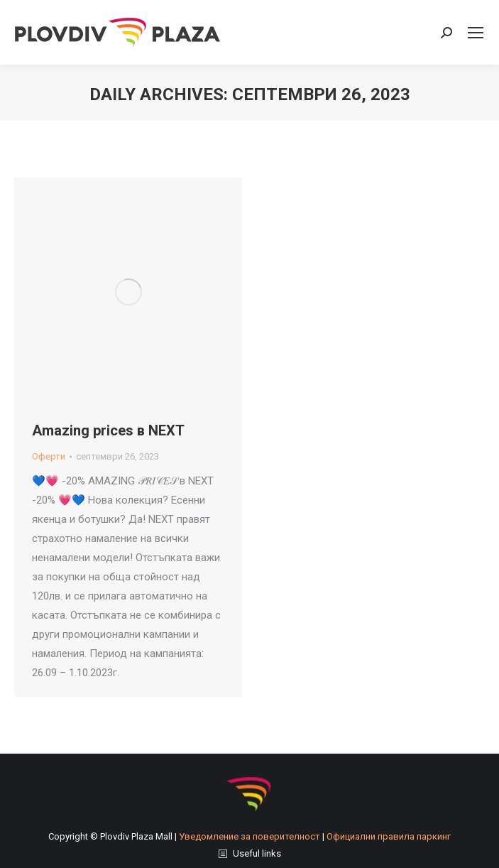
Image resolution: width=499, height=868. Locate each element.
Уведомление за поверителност (249, 836)
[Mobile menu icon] (476, 33)
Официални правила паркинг (389, 836)
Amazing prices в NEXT (108, 430)
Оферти (49, 456)
